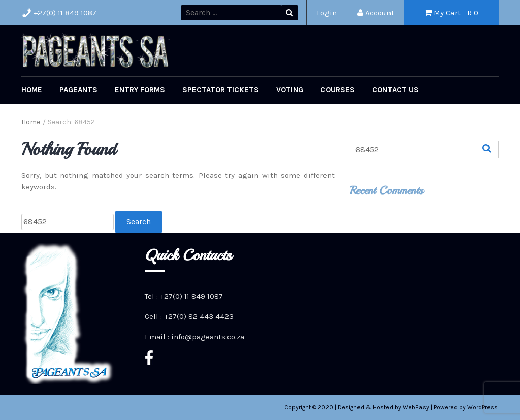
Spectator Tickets (221, 90)
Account (376, 13)
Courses (338, 90)
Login (327, 13)
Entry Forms (140, 90)
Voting (290, 90)
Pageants (78, 90)
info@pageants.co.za (208, 337)
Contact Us (396, 90)
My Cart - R (451, 13)
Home (32, 90)
